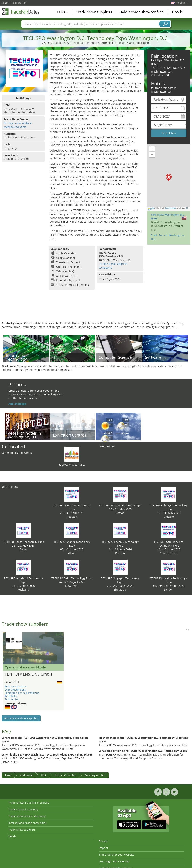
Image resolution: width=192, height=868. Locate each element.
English (182, 3)
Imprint (104, 848)
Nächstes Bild (61, 648)
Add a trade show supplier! (21, 718)
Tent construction (16, 686)
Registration (19, 3)
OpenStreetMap (170, 208)
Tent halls (11, 696)
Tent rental (12, 699)
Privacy (103, 841)
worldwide (26, 775)
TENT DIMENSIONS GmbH (28, 674)
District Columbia (65, 775)
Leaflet (152, 208)
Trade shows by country (23, 809)
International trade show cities (28, 823)
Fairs (62, 12)
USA (44, 775)
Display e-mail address (18, 123)
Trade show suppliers (94, 12)
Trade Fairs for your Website (117, 855)
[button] (169, 177)
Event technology (15, 690)
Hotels (177, 12)
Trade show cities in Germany (27, 816)
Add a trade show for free (142, 12)
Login (5, 3)
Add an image (17, 404)
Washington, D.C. (95, 775)
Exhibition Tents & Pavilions (22, 693)
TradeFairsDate (21, 12)
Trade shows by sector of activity (29, 803)
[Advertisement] (96, 309)
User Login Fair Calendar (114, 861)
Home (8, 775)
